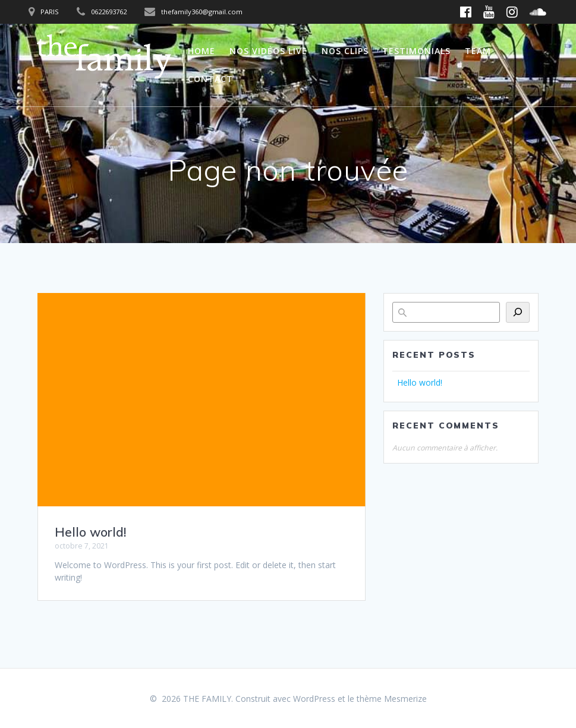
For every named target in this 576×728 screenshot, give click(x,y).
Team (478, 51)
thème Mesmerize (392, 699)
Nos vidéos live (268, 51)
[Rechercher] (518, 312)
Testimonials (416, 51)
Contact (210, 79)
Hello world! (90, 532)
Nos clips (345, 51)
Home (202, 51)
